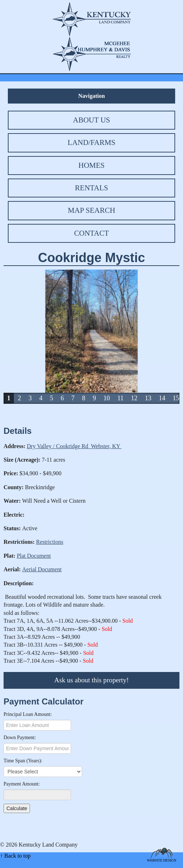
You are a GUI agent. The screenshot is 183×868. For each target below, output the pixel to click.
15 (176, 398)
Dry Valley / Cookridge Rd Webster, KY (74, 446)
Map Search (91, 210)
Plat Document (34, 556)
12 (134, 398)
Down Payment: (20, 737)
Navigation (91, 96)
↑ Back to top (15, 856)
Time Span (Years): (23, 761)
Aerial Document (42, 569)
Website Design (162, 860)
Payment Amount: (22, 784)
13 (148, 398)
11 (120, 398)
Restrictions (50, 542)
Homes (92, 165)
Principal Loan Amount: (28, 714)
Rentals (91, 188)
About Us (91, 120)
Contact (91, 233)
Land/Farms (92, 142)
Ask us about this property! (91, 680)
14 (162, 398)
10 (107, 398)
